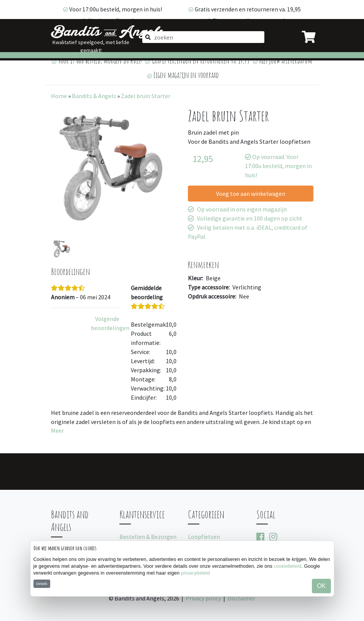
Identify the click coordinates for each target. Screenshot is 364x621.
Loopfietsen (204, 537)
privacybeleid (196, 573)
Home (59, 96)
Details (42, 584)
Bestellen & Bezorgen (148, 537)
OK (321, 586)
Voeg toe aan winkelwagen (251, 194)
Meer (57, 430)
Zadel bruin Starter (146, 96)
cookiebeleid (288, 566)
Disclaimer (241, 598)
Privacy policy (203, 598)
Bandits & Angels (94, 96)
